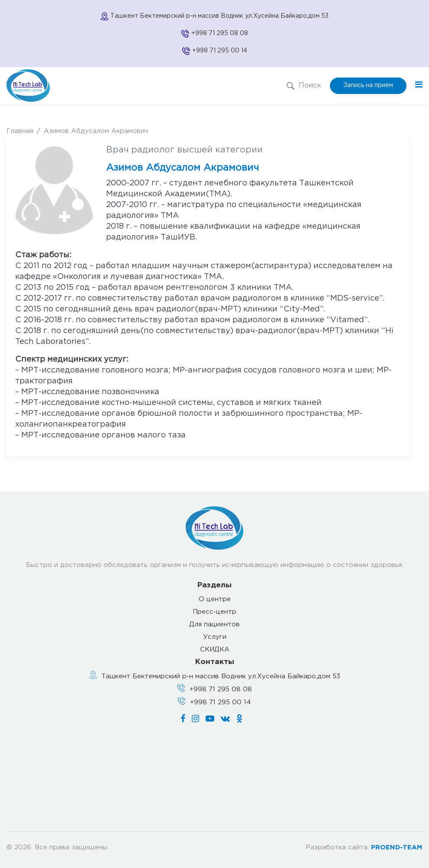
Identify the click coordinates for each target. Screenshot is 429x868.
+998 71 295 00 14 (220, 51)
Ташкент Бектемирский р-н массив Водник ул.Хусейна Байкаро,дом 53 (221, 676)
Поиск (304, 86)
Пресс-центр (214, 612)
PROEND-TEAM (397, 847)
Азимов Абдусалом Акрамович (96, 131)
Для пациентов (214, 624)
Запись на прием (368, 85)
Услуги (215, 637)
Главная (20, 131)
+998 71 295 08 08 (220, 33)
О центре (215, 599)
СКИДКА (215, 649)
